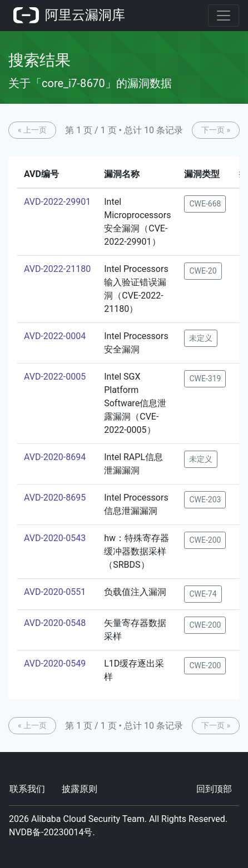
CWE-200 (205, 540)
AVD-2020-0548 (55, 623)
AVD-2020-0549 (55, 663)
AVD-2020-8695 (55, 498)
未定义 (201, 338)
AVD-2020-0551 (55, 592)
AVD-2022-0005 (55, 377)
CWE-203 (205, 499)
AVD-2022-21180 (57, 269)
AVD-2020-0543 (55, 538)
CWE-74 (203, 594)
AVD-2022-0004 (55, 336)
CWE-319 (205, 379)
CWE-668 (205, 204)
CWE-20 (203, 271)
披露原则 (80, 789)
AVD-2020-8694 (55, 457)
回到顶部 (214, 789)
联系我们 (27, 789)
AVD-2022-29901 (57, 202)
